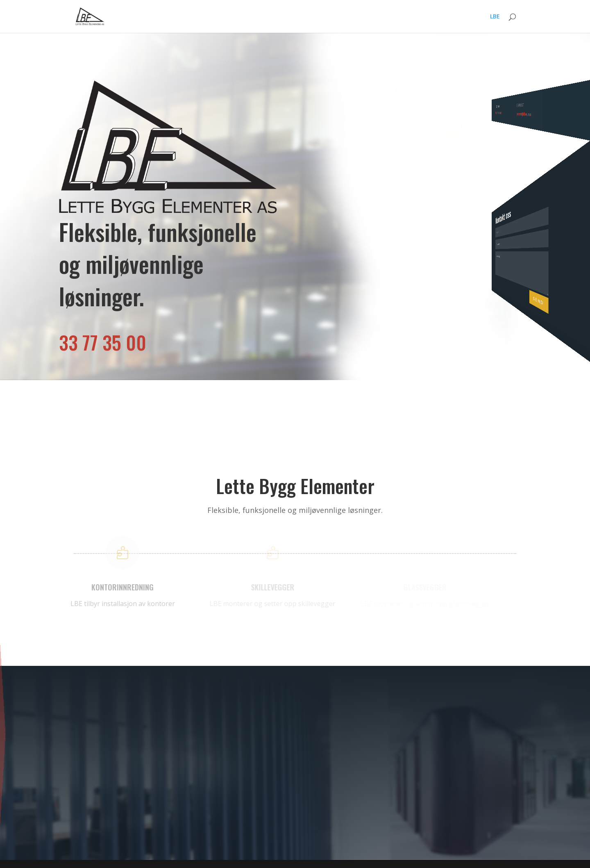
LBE (495, 17)
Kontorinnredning (18, 731)
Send (582, 259)
